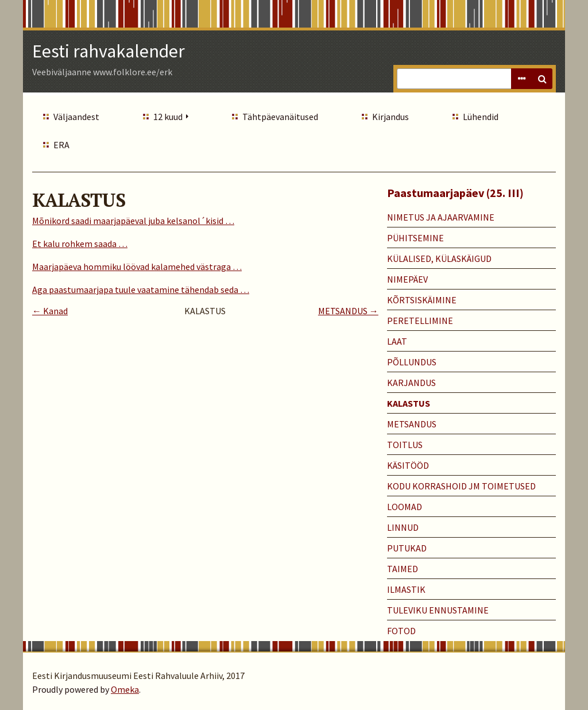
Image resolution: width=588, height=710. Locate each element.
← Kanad (50, 311)
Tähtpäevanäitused (280, 117)
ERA (61, 145)
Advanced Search (521, 79)
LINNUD (403, 527)
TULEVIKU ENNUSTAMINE (438, 610)
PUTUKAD (407, 548)
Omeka (125, 689)
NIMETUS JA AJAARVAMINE (441, 217)
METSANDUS (412, 424)
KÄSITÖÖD (408, 465)
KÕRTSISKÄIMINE (422, 300)
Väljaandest (76, 117)
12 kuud (168, 117)
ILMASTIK (406, 589)
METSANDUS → (348, 311)
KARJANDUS (411, 383)
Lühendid (481, 117)
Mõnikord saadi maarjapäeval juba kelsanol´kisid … (133, 221)
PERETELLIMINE (420, 321)
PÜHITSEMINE (415, 238)
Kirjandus (390, 117)
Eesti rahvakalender (109, 51)
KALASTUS (409, 403)
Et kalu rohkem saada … (80, 244)
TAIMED (403, 569)
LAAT (397, 341)
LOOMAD (405, 507)
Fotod (401, 631)
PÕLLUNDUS (412, 362)
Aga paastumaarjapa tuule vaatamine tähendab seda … (141, 290)
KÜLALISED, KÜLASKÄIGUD (439, 258)
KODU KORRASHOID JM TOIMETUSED (461, 486)
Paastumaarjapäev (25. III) (455, 193)
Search (542, 79)
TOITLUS (405, 445)
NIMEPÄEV (407, 279)
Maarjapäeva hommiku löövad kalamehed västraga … (137, 267)
